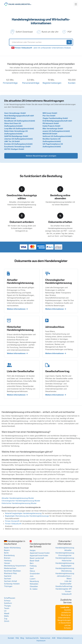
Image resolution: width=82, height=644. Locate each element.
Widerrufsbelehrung (65, 638)
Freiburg (33, 566)
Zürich (7, 621)
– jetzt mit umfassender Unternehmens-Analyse (43, 48)
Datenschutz (45, 638)
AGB (54, 638)
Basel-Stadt (34, 561)
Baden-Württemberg (12, 548)
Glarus (32, 571)
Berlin (6, 553)
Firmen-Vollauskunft (13, 524)
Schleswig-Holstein (12, 584)
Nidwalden (34, 584)
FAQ (17, 638)
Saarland (8, 576)
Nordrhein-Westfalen (12, 571)
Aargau (33, 550)
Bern (32, 563)
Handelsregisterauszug (65, 548)
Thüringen (8, 586)
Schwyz (7, 601)
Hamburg (8, 561)
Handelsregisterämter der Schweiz (41, 544)
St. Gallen (34, 589)
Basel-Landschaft (37, 558)
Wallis (6, 616)
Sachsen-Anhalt (10, 581)
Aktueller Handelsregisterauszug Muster (18, 498)
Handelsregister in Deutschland (15, 543)
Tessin (7, 608)
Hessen (7, 563)
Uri (5, 611)
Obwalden (34, 586)
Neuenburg (34, 581)
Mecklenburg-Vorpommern (15, 566)
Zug (6, 619)
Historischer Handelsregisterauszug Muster (19, 503)
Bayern (7, 550)
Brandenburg (9, 555)
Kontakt (11, 638)
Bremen (7, 558)
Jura (32, 576)
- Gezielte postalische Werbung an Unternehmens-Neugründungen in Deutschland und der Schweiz (64, 618)
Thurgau (7, 606)
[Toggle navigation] (76, 4)
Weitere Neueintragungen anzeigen (41, 156)
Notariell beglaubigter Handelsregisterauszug (23, 513)
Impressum (41, 641)
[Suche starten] (69, 42)
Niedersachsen (10, 568)
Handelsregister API (63, 589)
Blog (22, 638)
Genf (32, 568)
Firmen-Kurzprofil (12, 521)
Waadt (7, 613)
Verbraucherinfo (32, 638)
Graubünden (35, 574)
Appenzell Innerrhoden (39, 555)
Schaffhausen (10, 598)
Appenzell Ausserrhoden (40, 553)
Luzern (33, 579)
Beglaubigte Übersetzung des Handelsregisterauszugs (27, 516)
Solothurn (8, 603)
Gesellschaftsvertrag (64, 586)
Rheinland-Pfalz (10, 573)
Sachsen (8, 579)
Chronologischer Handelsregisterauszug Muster (21, 501)
